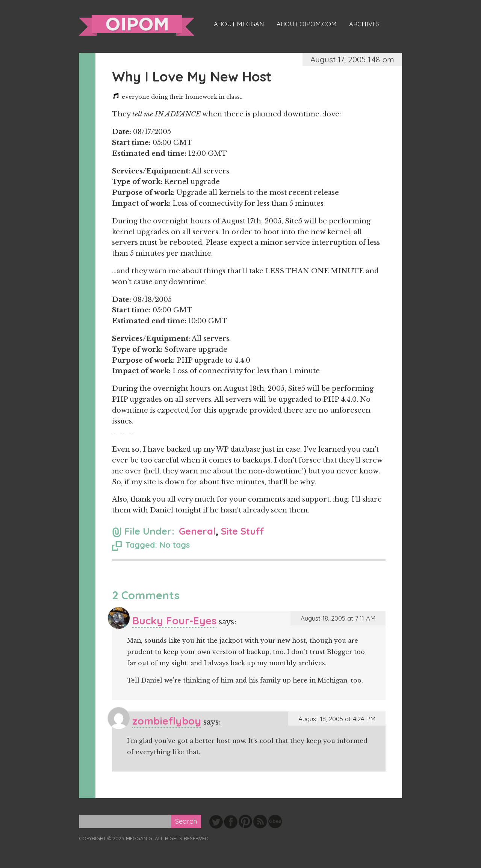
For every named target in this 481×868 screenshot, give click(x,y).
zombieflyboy (167, 721)
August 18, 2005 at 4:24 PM (337, 719)
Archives (364, 24)
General (197, 531)
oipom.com (137, 25)
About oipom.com (307, 24)
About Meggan (239, 24)
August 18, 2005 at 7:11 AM (338, 618)
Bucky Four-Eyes (174, 620)
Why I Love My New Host (192, 76)
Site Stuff (243, 531)
